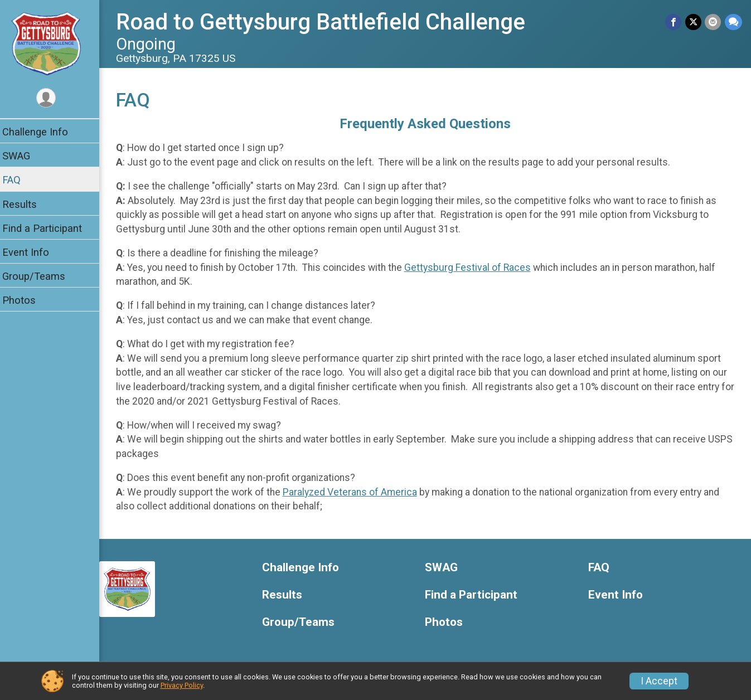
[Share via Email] (713, 22)
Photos (26, 300)
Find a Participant (49, 228)
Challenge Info (42, 132)
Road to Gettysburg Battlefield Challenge (327, 22)
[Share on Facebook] (674, 22)
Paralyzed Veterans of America (357, 492)
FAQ (18, 180)
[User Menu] (53, 98)
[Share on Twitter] (694, 22)
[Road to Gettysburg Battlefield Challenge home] (53, 43)
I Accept (659, 681)
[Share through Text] (733, 22)
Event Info (32, 252)
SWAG (23, 156)
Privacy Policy (182, 685)
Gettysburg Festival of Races (474, 268)
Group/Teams (40, 276)
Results (26, 204)
